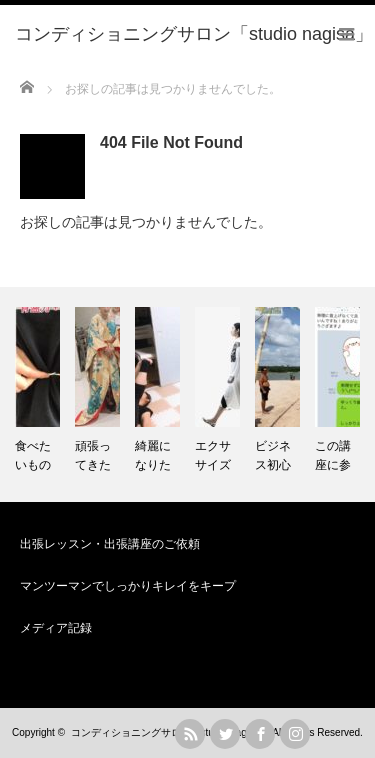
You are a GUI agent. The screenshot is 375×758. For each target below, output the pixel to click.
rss (190, 734)
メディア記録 (56, 628)
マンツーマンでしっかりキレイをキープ (128, 586)
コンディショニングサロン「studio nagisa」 (170, 732)
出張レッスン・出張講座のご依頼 (110, 544)
